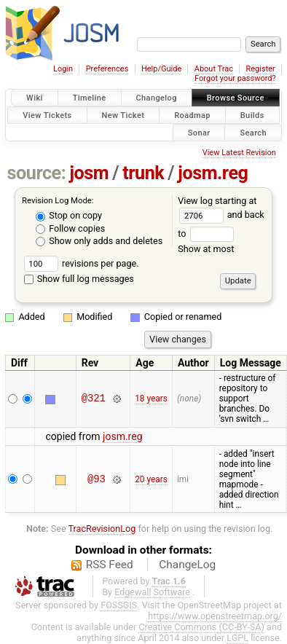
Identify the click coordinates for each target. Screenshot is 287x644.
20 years (151, 479)
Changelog (157, 98)
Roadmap (192, 115)
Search (253, 132)
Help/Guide (161, 69)
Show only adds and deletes (99, 241)
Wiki (35, 98)
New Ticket (123, 115)
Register (260, 69)
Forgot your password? (235, 78)
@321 (94, 399)
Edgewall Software (152, 592)
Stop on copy (69, 215)
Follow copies (70, 228)
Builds (252, 115)
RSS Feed (110, 565)
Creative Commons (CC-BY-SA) (201, 627)
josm (89, 173)
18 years (151, 398)
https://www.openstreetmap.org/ (215, 616)
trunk (143, 173)
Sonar (199, 132)
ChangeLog (187, 565)
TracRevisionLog (102, 529)
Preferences (107, 69)
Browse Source (236, 98)
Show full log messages (79, 279)
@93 (97, 479)
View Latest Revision (239, 153)
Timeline (90, 98)
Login (63, 69)
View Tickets (47, 115)
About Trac (214, 69)
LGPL (237, 638)
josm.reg (213, 173)
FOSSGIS (119, 605)
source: (37, 173)
